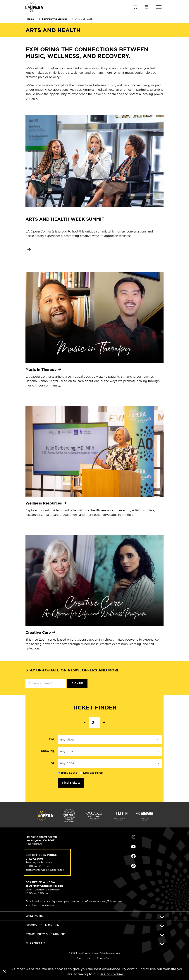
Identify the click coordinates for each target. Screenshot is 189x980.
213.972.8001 (34, 859)
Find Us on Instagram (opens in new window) (133, 837)
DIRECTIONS (34, 844)
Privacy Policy (105, 958)
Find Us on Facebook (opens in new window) (133, 856)
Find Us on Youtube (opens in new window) (133, 847)
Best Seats (69, 773)
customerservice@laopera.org (45, 870)
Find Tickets (71, 783)
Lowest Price (93, 773)
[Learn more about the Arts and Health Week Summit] (28, 249)
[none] (94, 632)
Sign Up (77, 683)
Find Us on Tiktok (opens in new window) (133, 866)
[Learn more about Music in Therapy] (94, 370)
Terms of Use (84, 958)
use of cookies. (112, 974)
